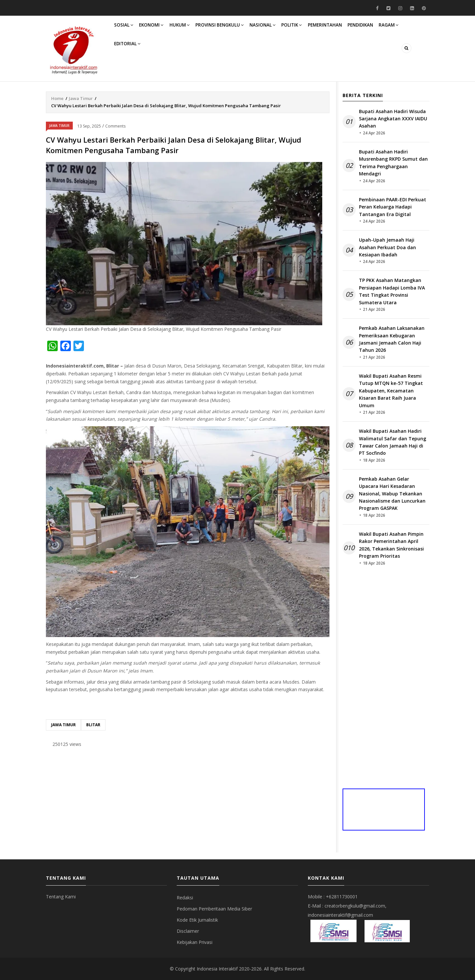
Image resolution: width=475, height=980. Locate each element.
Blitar (93, 725)
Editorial (158, 56)
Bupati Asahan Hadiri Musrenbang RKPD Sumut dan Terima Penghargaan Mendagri (393, 163)
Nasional (278, 29)
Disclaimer (188, 931)
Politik (311, 29)
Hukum (188, 29)
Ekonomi (157, 29)
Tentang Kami (61, 897)
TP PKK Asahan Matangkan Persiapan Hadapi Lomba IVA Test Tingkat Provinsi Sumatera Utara (392, 291)
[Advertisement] (188, 804)
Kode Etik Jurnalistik (197, 920)
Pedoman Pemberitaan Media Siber (214, 909)
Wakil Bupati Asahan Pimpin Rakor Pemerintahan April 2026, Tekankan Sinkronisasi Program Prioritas (391, 545)
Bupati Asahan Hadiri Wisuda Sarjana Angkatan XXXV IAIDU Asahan (393, 119)
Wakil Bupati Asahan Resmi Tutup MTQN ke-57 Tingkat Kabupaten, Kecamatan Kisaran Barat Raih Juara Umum (391, 391)
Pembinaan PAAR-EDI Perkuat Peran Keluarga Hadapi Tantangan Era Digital (393, 207)
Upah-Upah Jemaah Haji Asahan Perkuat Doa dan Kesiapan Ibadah (387, 247)
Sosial (126, 29)
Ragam (126, 56)
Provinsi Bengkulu (232, 29)
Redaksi (185, 898)
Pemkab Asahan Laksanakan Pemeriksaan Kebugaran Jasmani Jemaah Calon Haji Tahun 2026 (392, 339)
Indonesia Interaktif (217, 969)
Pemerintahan (347, 29)
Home (57, 98)
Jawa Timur (81, 98)
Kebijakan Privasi (195, 942)
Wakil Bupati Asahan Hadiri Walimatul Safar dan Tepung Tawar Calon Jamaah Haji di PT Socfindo (393, 442)
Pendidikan (387, 29)
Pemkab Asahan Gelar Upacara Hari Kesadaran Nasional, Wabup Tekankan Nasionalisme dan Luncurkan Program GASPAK (392, 494)
